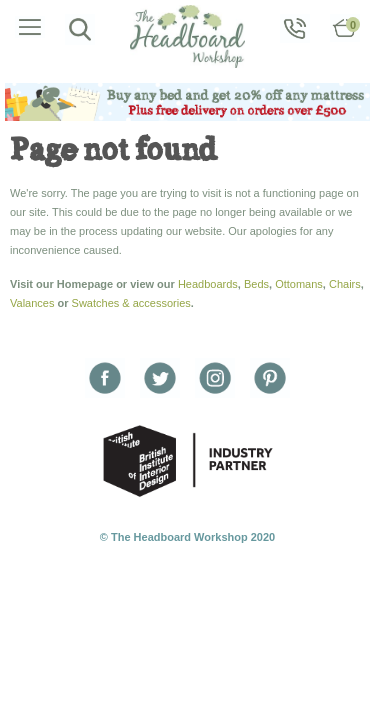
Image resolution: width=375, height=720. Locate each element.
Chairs (345, 284)
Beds (256, 284)
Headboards (208, 284)
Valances (32, 303)
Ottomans (299, 284)
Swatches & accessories (131, 303)
